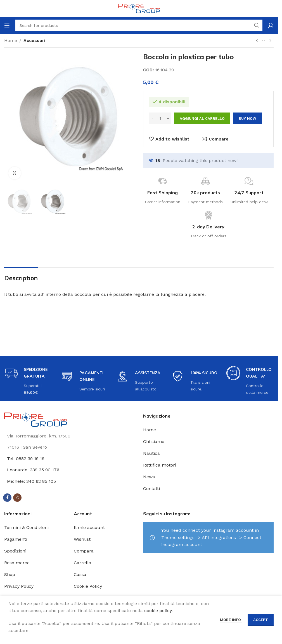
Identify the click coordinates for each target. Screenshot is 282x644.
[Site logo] (139, 8)
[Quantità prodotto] (160, 118)
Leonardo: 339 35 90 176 (33, 470)
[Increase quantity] (168, 118)
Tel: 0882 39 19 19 (26, 459)
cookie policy (158, 611)
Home (11, 40)
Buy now (247, 119)
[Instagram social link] (17, 498)
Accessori (34, 40)
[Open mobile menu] (7, 25)
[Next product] (270, 41)
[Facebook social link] (7, 498)
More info (231, 620)
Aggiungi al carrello (202, 119)
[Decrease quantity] (152, 118)
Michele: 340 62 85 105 (31, 481)
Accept (261, 620)
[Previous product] (257, 41)
